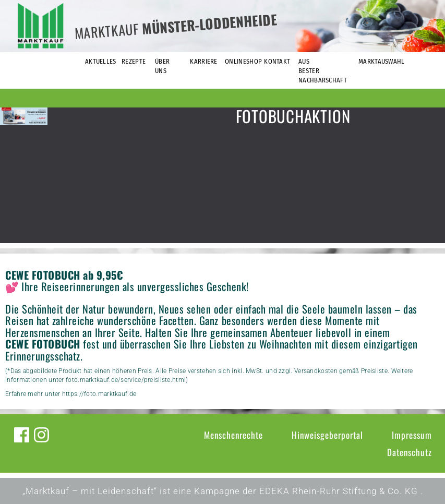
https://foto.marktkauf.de (99, 394)
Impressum (412, 435)
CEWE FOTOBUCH (43, 344)
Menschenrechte (233, 435)
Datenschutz (410, 452)
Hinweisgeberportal (327, 435)
